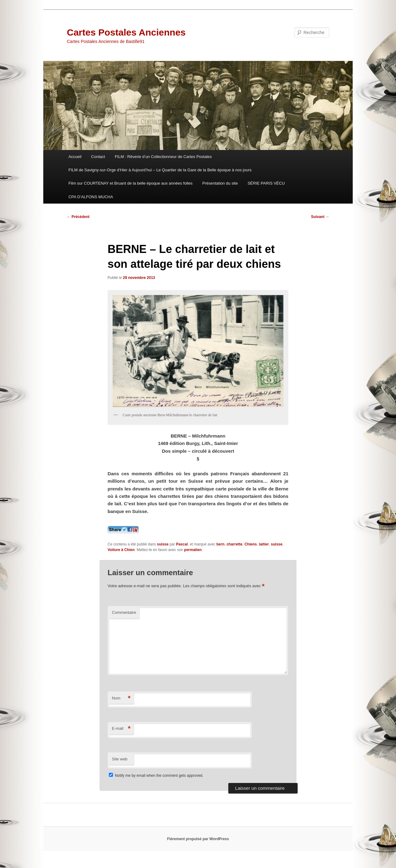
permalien (193, 550)
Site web (120, 759)
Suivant (320, 217)
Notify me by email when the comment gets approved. (156, 776)
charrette (234, 544)
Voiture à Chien (121, 550)
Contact (98, 157)
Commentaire (124, 612)
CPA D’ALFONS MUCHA (91, 197)
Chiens (251, 544)
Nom (121, 698)
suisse (163, 544)
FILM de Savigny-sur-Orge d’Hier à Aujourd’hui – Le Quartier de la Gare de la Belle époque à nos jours (160, 170)
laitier (264, 544)
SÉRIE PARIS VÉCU (266, 183)
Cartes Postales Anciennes (126, 32)
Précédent (78, 217)
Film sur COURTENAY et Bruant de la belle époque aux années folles (130, 183)
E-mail (121, 729)
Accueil (75, 157)
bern (220, 544)
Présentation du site (220, 183)
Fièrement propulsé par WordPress (198, 839)
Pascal (182, 544)
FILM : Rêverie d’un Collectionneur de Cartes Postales (163, 157)
